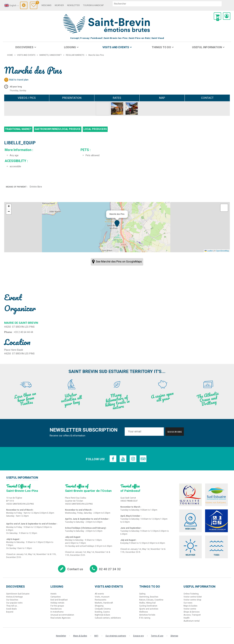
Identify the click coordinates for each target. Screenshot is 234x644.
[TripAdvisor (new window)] (143, 459)
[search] (167, 4)
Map (162, 98)
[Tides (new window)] (216, 547)
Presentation (72, 98)
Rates (117, 98)
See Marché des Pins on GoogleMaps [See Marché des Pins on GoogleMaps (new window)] (119, 262)
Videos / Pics (27, 98)
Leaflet (209, 251)
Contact (207, 98)
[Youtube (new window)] (123, 459)
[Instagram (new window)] (133, 459)
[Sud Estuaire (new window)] (216, 495)
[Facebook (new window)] (113, 459)
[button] (217, 16)
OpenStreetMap (222, 251)
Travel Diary (37, 3)
